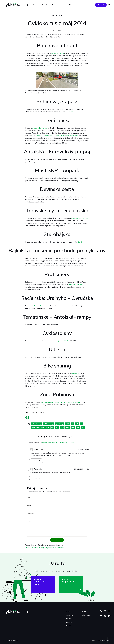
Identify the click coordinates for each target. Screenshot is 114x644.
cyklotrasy (59, 424)
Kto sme (36, 5)
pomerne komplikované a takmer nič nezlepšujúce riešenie (57, 136)
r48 (78, 428)
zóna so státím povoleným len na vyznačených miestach (62, 402)
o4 (77, 424)
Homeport (75, 373)
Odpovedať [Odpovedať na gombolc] (36, 461)
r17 (57, 428)
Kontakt (79, 5)
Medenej (72, 285)
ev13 (67, 424)
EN (109, 5)
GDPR (84, 611)
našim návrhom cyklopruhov (37, 306)
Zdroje (71, 5)
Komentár (30, 521)
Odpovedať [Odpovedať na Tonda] (36, 478)
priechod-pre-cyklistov (40, 428)
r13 (52, 428)
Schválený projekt (58, 53)
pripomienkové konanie (40, 128)
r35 (73, 428)
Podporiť (101, 5)
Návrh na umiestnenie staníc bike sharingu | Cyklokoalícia (59, 443)
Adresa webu (31, 513)
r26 (62, 428)
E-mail (29, 505)
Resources (70, 622)
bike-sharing (36, 424)
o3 (72, 424)
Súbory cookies (87, 615)
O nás (68, 611)
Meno (29, 497)
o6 (82, 424)
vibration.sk (106, 640)
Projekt (71, 112)
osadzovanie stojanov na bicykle (58, 341)
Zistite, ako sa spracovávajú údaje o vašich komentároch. (45, 548)
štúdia (80, 242)
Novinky (55, 5)
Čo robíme (45, 5)
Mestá (63, 5)
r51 (83, 428)
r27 (68, 428)
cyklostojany (48, 424)
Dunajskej (80, 285)
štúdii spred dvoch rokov (79, 218)
